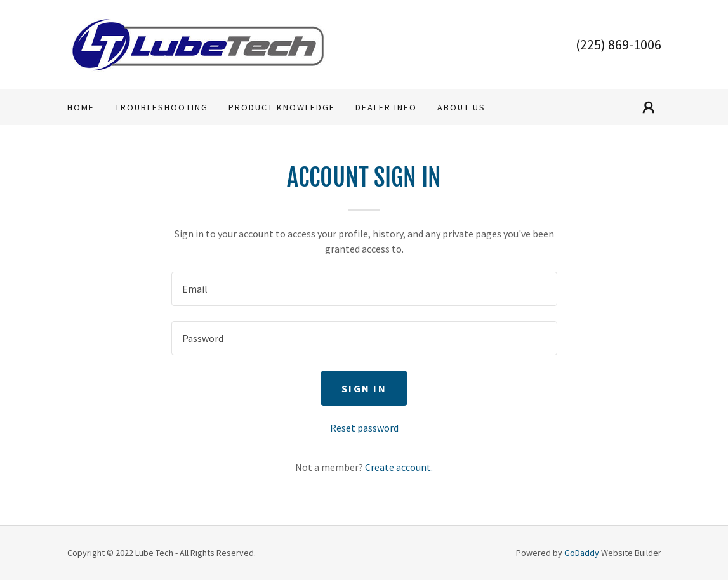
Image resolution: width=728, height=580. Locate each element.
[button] (649, 107)
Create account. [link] (399, 467)
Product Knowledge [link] (282, 107)
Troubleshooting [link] (162, 107)
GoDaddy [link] (582, 553)
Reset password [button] (364, 428)
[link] (198, 43)
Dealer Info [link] (386, 107)
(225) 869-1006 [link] (619, 44)
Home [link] (81, 107)
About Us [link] (461, 107)
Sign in (364, 388)
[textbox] (364, 289)
